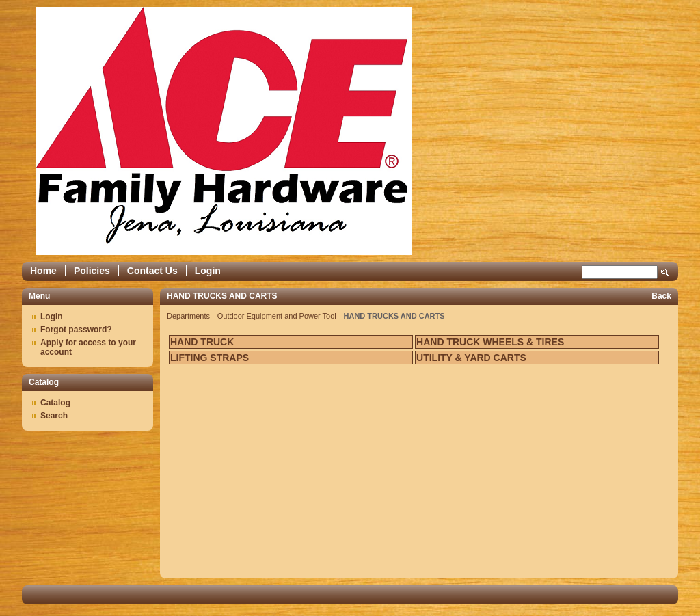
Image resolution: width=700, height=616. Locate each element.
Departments (189, 316)
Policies (92, 271)
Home (43, 271)
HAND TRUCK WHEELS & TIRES (490, 342)
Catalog (55, 403)
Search (665, 272)
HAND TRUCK (202, 342)
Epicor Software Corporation (224, 131)
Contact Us (152, 271)
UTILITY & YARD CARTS (471, 358)
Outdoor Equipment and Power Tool (278, 316)
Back (661, 296)
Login (208, 271)
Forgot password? (76, 330)
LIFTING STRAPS (210, 358)
